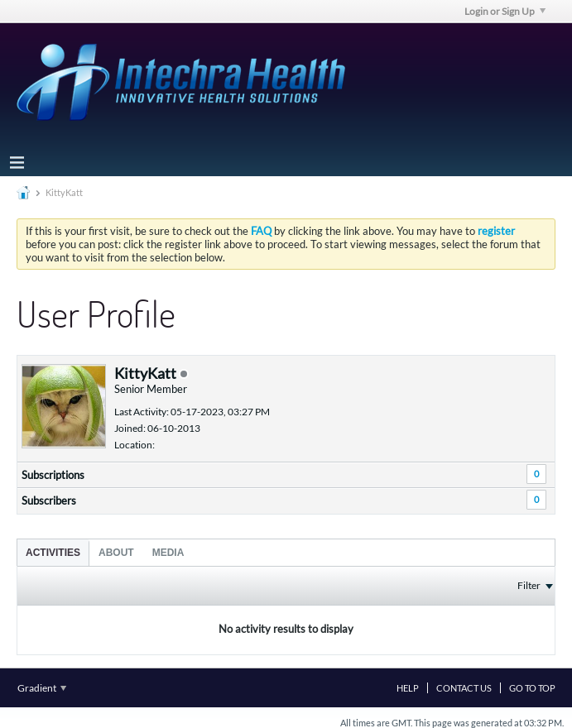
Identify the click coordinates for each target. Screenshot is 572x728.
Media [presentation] (168, 553)
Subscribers (49, 500)
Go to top (532, 688)
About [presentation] (116, 553)
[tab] (53, 552)
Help (408, 688)
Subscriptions (53, 475)
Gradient (42, 688)
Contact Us (464, 688)
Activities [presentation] (53, 553)
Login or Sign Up (505, 11)
